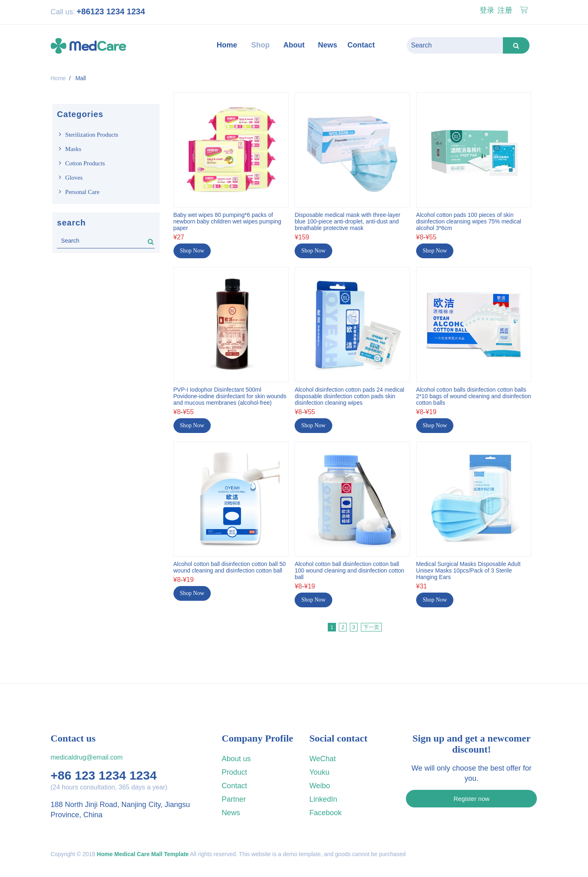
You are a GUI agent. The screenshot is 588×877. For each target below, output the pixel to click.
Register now (472, 796)
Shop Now (192, 248)
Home (58, 78)
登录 (486, 10)
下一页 (371, 625)
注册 (504, 10)
